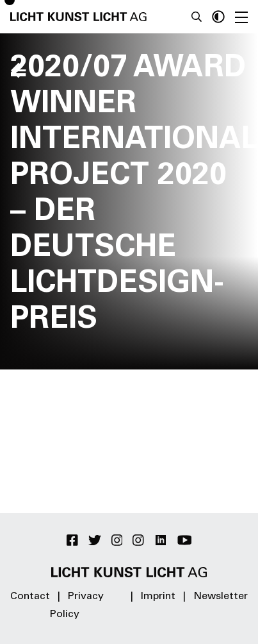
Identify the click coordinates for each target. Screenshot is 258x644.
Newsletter (221, 597)
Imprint (158, 597)
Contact (30, 597)
